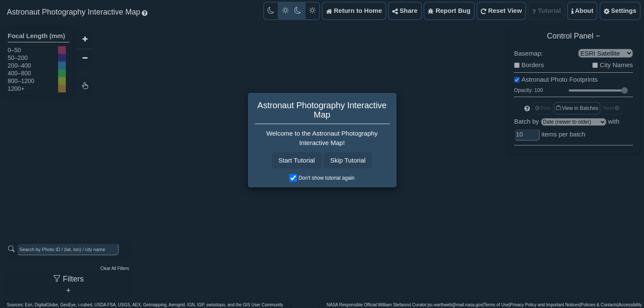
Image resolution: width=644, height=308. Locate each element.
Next (612, 108)
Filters (68, 279)
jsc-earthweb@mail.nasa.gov (455, 305)
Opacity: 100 (528, 90)
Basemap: (529, 53)
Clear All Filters (115, 268)
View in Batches (577, 108)
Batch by (526, 121)
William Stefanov (394, 305)
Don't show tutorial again (327, 178)
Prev (543, 108)
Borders (533, 65)
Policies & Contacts (599, 305)
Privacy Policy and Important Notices (545, 305)
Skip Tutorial (348, 160)
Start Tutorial (297, 160)
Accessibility (630, 305)
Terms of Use (496, 305)
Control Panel (570, 36)
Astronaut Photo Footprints (559, 79)
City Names (616, 65)
